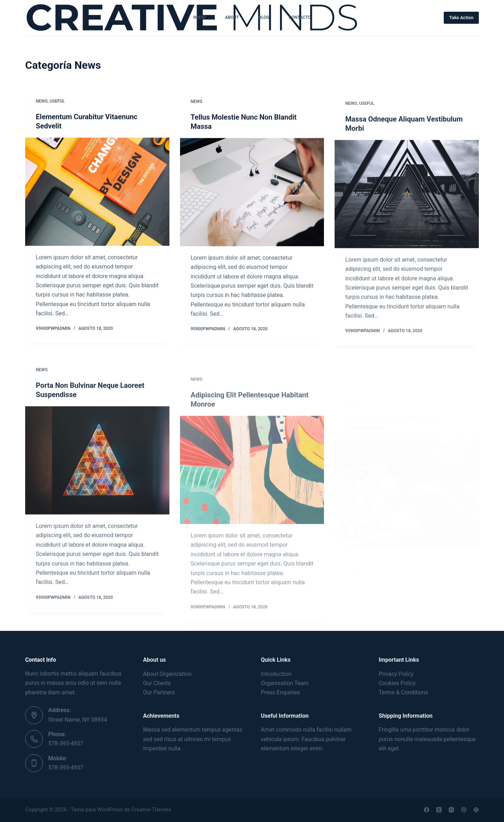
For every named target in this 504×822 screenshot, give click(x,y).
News (42, 101)
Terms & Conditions (403, 692)
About (232, 17)
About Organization (167, 674)
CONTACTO (300, 17)
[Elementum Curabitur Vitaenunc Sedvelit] (97, 192)
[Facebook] (427, 810)
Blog (264, 17)
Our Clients (157, 683)
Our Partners (159, 692)
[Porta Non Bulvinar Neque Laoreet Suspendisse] (97, 471)
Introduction (276, 674)
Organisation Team (285, 683)
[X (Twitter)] (439, 810)
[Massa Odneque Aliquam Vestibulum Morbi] (407, 205)
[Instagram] (451, 810)
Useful (57, 101)
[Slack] (476, 810)
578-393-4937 (66, 743)
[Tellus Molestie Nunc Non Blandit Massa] (252, 194)
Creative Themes (151, 810)
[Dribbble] (464, 810)
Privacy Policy (396, 674)
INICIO (199, 17)
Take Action (461, 18)
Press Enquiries (280, 692)
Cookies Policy (397, 683)
